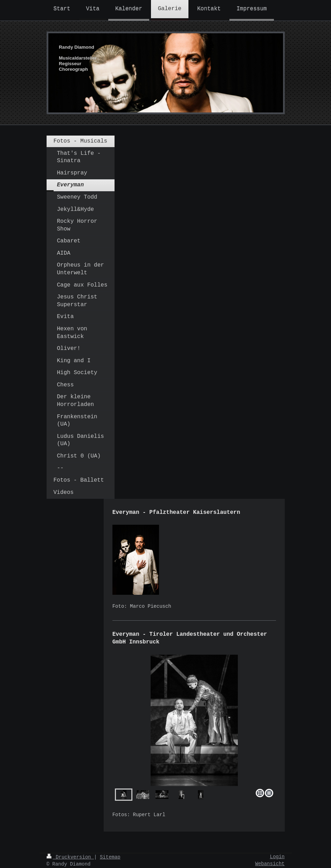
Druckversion (70, 857)
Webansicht (270, 864)
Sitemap (110, 857)
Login (277, 857)
